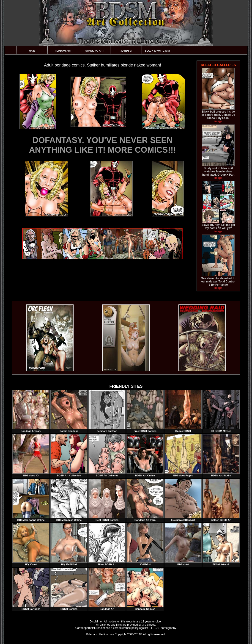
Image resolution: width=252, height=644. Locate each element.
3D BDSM (126, 51)
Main (32, 51)
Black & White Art (157, 51)
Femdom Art (63, 51)
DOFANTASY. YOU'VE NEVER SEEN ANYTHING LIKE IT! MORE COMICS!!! (103, 145)
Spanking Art (95, 51)
